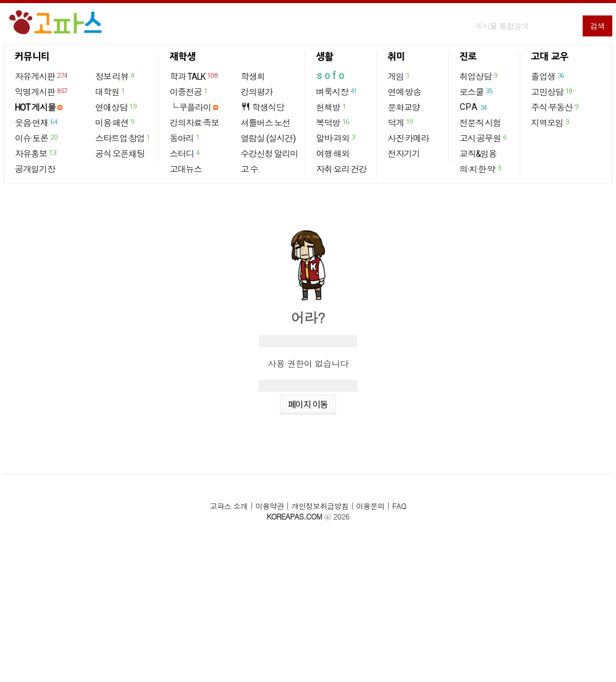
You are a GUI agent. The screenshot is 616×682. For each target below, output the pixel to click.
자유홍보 (36, 153)
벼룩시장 (337, 91)
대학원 (111, 91)
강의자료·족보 (195, 123)
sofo (331, 76)
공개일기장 (35, 169)
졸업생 (548, 76)
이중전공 (189, 91)
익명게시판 (42, 91)
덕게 (401, 122)
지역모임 (551, 122)
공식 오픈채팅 (120, 154)
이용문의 (370, 506)
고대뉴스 (186, 169)
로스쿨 (477, 91)
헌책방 (332, 107)
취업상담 (479, 76)
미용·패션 (115, 122)
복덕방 (333, 122)
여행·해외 (333, 154)
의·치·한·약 (481, 169)
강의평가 (257, 92)
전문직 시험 (480, 123)
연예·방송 (405, 92)
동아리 (185, 138)
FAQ (399, 506)
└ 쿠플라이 (191, 107)
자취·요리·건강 (342, 169)
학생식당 (263, 107)
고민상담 (552, 91)
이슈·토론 (36, 138)
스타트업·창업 (123, 138)
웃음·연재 (36, 122)
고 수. (250, 169)
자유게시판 (42, 76)
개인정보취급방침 (320, 506)
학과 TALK (194, 76)
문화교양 (404, 107)
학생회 (253, 77)
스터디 (185, 153)
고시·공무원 (484, 138)
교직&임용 (478, 154)
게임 (399, 76)
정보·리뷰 (115, 76)
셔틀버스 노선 (266, 123)
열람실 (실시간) (268, 138)
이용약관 (269, 506)
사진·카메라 (409, 138)
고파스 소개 (229, 506)
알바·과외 (336, 138)
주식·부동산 (555, 107)
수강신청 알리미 (270, 154)
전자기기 (404, 154)
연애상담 (116, 107)
